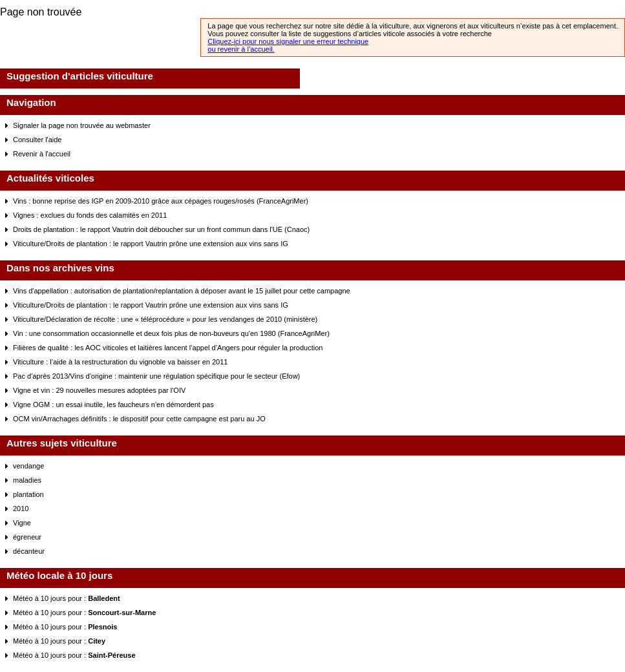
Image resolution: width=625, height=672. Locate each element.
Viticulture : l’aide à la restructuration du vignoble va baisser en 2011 (120, 362)
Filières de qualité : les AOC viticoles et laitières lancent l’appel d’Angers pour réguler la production (168, 348)
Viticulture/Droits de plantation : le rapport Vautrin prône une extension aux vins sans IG (151, 244)
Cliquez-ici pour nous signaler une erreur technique (288, 41)
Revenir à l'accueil (42, 154)
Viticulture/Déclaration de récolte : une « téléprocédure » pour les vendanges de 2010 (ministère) (165, 319)
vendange (28, 466)
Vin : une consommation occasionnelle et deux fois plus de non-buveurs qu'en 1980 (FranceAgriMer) (171, 333)
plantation (28, 494)
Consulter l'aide (37, 140)
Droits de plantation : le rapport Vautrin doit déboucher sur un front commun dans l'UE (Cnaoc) (161, 229)
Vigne (22, 523)
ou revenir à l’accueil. (241, 49)
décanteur (29, 551)
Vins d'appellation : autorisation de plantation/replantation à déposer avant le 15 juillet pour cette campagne (182, 291)
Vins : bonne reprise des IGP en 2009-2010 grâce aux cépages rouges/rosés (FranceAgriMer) (161, 201)
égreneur (27, 537)
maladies (27, 480)
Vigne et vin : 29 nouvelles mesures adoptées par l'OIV (99, 390)
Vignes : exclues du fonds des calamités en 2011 (90, 215)
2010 (21, 509)
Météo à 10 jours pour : (67, 598)
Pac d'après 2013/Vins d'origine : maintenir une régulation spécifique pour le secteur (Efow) (156, 376)
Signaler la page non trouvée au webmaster (82, 125)
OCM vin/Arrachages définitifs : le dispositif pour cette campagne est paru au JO (139, 419)
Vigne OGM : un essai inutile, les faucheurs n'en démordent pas (113, 404)
